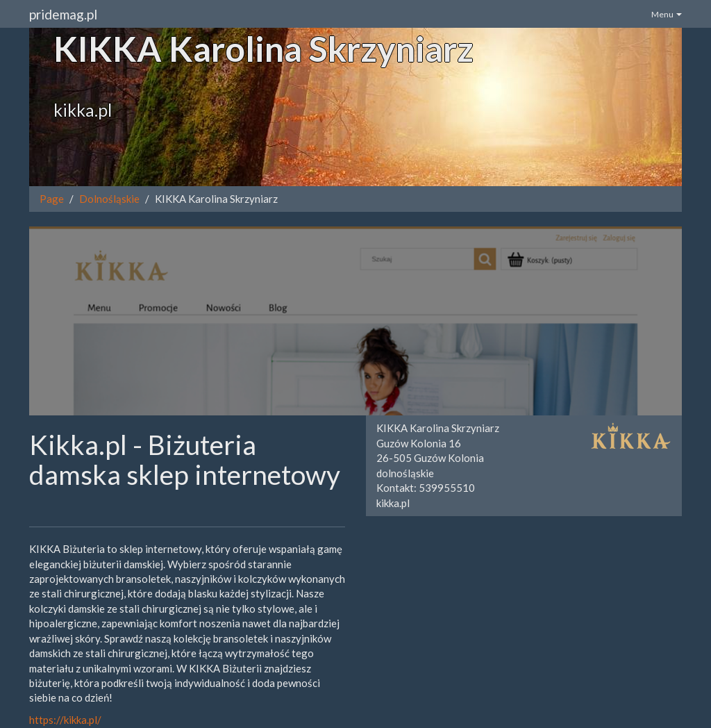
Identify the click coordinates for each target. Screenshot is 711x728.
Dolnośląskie (109, 199)
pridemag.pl (63, 14)
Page (52, 199)
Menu (667, 14)
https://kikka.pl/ (65, 720)
